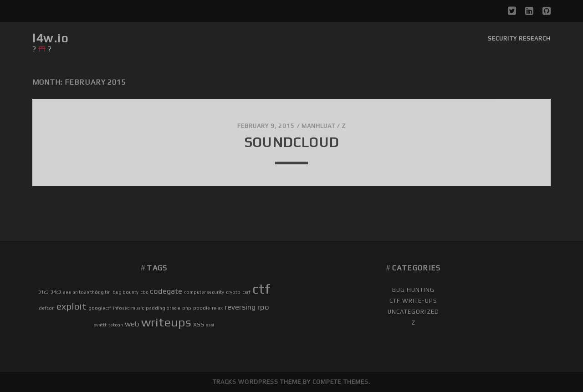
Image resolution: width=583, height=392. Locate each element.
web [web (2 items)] (132, 324)
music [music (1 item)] (138, 308)
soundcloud (291, 142)
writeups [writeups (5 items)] (166, 322)
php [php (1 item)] (187, 308)
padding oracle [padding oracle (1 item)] (163, 308)
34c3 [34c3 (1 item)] (56, 292)
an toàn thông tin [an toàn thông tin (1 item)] (92, 292)
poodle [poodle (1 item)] (202, 308)
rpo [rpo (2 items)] (263, 307)
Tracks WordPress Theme (257, 382)
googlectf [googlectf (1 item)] (100, 308)
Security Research (519, 38)
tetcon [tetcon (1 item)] (116, 325)
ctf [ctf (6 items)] (261, 289)
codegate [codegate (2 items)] (166, 291)
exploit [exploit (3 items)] (72, 306)
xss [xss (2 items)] (199, 324)
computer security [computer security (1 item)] (204, 292)
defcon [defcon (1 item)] (47, 308)
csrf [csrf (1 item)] (246, 292)
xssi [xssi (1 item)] (210, 325)
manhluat (318, 126)
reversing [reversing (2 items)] (240, 307)
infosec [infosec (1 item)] (121, 308)
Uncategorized (413, 312)
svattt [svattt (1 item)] (100, 325)
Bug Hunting (413, 290)
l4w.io (50, 38)
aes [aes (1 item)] (67, 292)
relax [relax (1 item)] (217, 308)
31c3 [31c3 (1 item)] (43, 292)
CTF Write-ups (414, 301)
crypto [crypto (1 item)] (233, 292)
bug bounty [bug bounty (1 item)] (125, 292)
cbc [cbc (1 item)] (144, 292)
